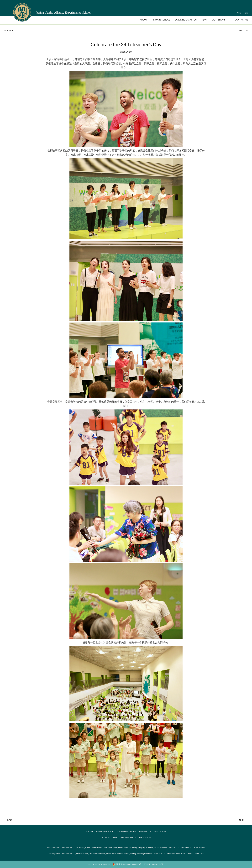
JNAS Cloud (145, 837)
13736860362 (197, 854)
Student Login (109, 837)
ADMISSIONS (145, 831)
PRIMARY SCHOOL (105, 831)
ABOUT (90, 831)
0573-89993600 (184, 847)
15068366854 (199, 847)
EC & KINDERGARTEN (126, 831)
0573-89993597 (183, 854)
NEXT (244, 30)
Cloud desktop (128, 837)
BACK (8, 30)
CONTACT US (160, 831)
